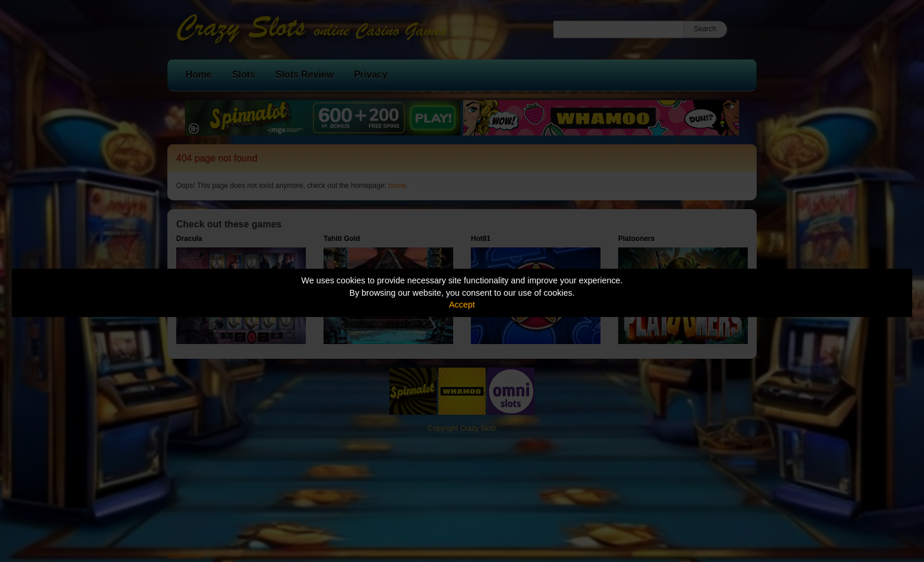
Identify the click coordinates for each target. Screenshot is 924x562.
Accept (462, 305)
